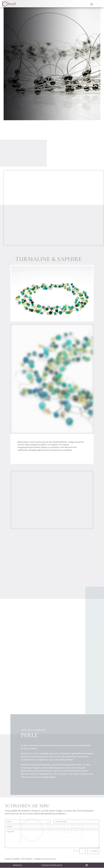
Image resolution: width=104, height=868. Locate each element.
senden (95, 851)
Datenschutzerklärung (52, 865)
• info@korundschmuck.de (44, 859)
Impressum (17, 865)
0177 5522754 (27, 859)
